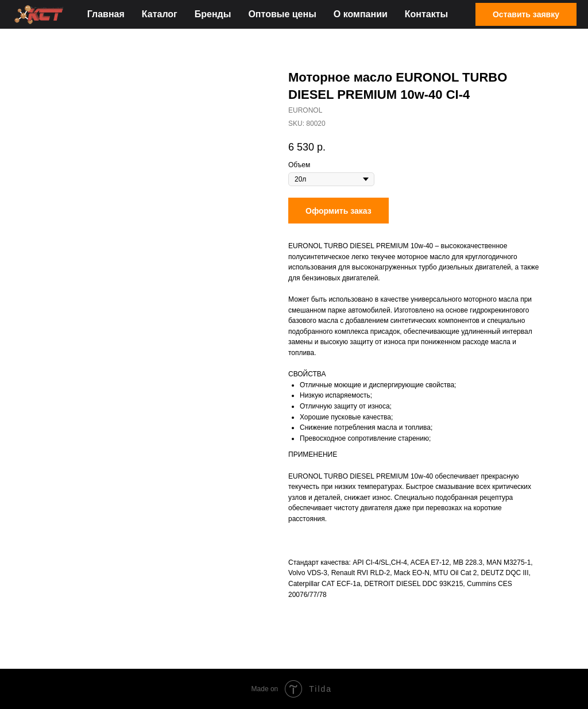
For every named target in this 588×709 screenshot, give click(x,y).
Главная (106, 14)
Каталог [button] (160, 14)
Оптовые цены (282, 14)
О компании (361, 14)
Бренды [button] (213, 14)
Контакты (426, 14)
